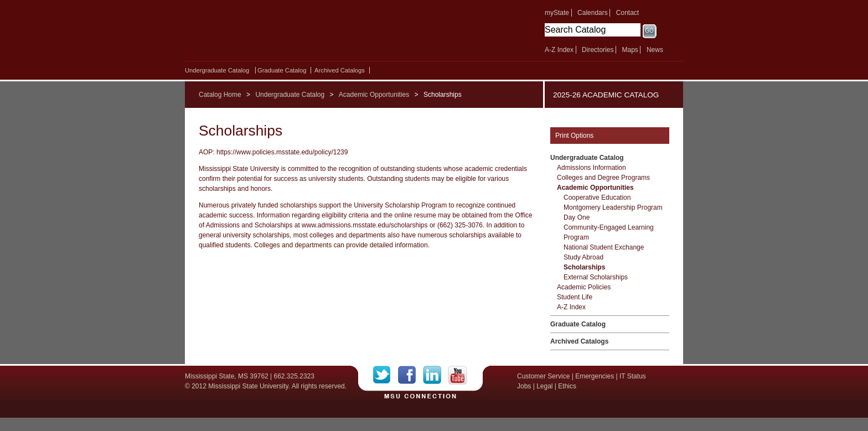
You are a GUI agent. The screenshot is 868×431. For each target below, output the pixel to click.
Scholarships (584, 267)
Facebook (410, 375)
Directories (598, 50)
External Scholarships (596, 277)
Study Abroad (583, 257)
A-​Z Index (571, 307)
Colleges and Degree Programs (603, 178)
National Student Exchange (604, 247)
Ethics (567, 386)
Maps (630, 50)
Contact (627, 13)
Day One (577, 217)
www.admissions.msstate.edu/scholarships (365, 225)
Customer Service (543, 376)
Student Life (575, 297)
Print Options (574, 136)
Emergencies (595, 376)
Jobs (524, 386)
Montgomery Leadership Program (613, 207)
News (655, 50)
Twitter (386, 375)
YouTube (458, 375)
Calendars (593, 13)
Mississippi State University (280, 33)
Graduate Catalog (282, 70)
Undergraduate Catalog (217, 70)
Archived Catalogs (340, 70)
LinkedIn (435, 375)
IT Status (633, 376)
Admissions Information (591, 168)
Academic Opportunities (374, 95)
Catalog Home (220, 95)
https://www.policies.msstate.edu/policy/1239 (282, 152)
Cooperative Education (597, 198)
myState (557, 13)
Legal (544, 386)
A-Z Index (559, 50)
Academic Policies (584, 287)
